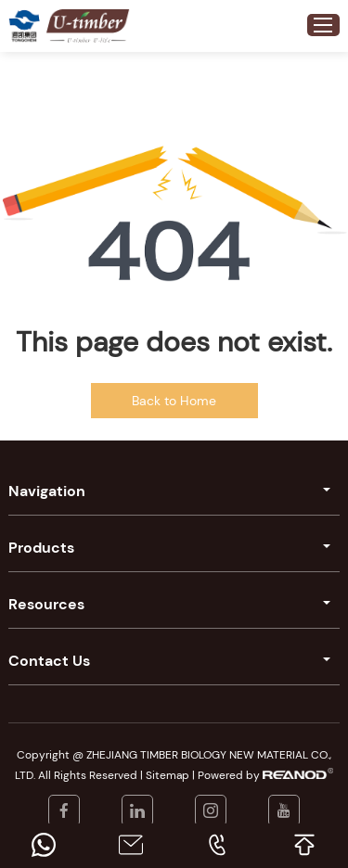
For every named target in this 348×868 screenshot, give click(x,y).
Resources (46, 604)
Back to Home (174, 401)
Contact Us (49, 661)
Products (41, 548)
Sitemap (168, 775)
